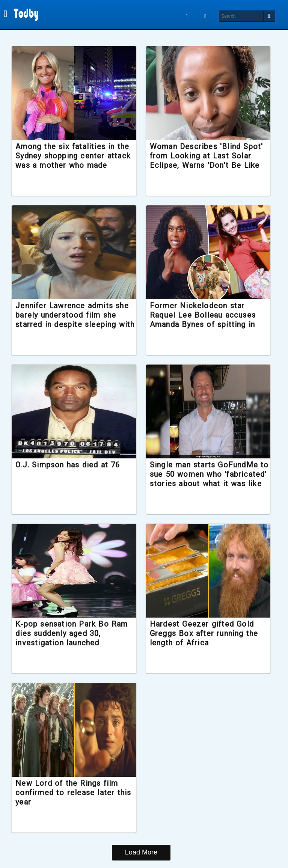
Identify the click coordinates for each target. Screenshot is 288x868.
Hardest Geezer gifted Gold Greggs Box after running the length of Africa (204, 633)
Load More (141, 852)
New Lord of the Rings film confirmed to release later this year (71, 793)
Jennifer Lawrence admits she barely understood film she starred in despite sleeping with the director (77, 320)
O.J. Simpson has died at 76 (72, 465)
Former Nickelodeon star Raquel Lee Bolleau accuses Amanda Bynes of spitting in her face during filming (203, 320)
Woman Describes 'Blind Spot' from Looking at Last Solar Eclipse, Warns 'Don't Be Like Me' (207, 161)
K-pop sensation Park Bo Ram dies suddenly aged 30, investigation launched (76, 633)
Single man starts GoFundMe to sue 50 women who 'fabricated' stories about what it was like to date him (204, 479)
